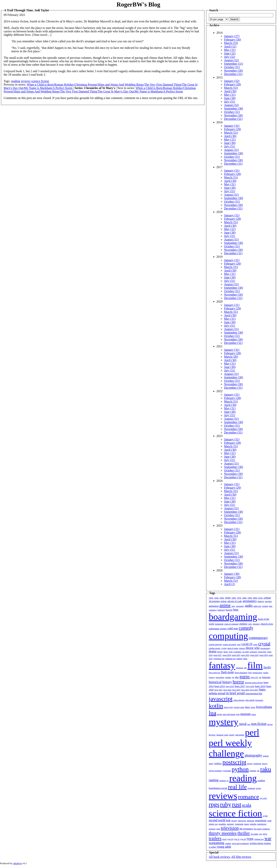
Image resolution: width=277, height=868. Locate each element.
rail (258, 771)
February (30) (232, 40)
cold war (233, 628)
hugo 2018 (250, 686)
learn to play (229, 707)
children (243, 624)
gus (260, 677)
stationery (230, 824)
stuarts (247, 824)
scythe (265, 816)
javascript (221, 699)
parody (232, 735)
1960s (234, 598)
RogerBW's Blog (138, 4)
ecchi (231, 652)
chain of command (231, 624)
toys (265, 834)
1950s (228, 598)
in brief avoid (235, 693)
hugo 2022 (228, 690)
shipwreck (242, 821)
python (240, 769)
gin (233, 677)
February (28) (232, 84)
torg (261, 834)
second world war (220, 820)
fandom (239, 659)
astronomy (240, 606)
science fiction (40, 81)
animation (214, 606)
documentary (265, 648)
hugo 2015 (220, 686)
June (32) (230, 53)
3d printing (214, 601)
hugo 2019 (260, 686)
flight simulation (241, 673)
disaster (242, 648)
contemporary (258, 638)
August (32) (231, 60)
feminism (240, 668)
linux (247, 707)
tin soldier (254, 834)
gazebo (266, 673)
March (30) (231, 357)
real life (237, 787)
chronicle (256, 624)
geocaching (220, 677)
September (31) (234, 64)
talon (218, 829)
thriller (244, 833)
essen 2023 (254, 655)
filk (245, 668)
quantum (253, 771)
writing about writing (260, 843)
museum (245, 714)
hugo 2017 (240, 686)
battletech (221, 610)
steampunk (239, 824)
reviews (26, 81)
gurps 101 (254, 677)
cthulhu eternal (214, 648)
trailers (215, 838)
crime (255, 644)
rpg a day (263, 798)
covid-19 (247, 644)
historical (215, 682)
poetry (211, 764)
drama (213, 651)
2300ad (267, 598)
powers (250, 764)
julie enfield (250, 700)
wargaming (216, 843)
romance (249, 797)
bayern (229, 610)
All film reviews (241, 857)
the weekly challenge (262, 829)
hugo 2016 (230, 686)
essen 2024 (264, 655)
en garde (246, 652)
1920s (211, 598)
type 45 (243, 839)
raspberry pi (224, 781)
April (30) (230, 91)
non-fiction (259, 724)
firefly (267, 667)
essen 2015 (262, 652)
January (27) (232, 36)
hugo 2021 (219, 690)
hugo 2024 (245, 690)
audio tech (257, 606)
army (234, 606)
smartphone (261, 820)
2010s (260, 598)
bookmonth (219, 624)
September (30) (234, 108)
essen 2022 (245, 655)
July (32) (229, 57)
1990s (250, 598)
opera (226, 735)
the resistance (246, 829)
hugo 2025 (254, 690)
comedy (246, 628)
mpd (238, 714)
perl (252, 732)
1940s (222, 598)
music (254, 714)
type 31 (237, 839)
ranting (214, 780)
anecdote (268, 601)
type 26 (230, 839)
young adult (224, 847)
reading (15, 81)
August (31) (231, 150)
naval (243, 724)
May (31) (230, 50)
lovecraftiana (264, 707)
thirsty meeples (223, 833)
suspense (212, 829)
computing (228, 636)
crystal (264, 644)
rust (237, 804)
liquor (253, 707)
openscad (220, 735)
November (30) (233, 71)
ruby (226, 804)
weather (228, 843)
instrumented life (254, 693)
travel (225, 839)
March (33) (231, 43)
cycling (224, 648)
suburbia (253, 824)
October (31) (232, 67)
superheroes (262, 824)
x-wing (212, 847)
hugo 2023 (236, 690)
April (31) (230, 46)
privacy (265, 764)
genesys (212, 677)
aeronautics (250, 601)
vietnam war (259, 839)
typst (250, 839)
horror (238, 682)
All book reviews (219, 857)
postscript (234, 762)
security (234, 821)
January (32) (232, 81)
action (223, 601)
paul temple (240, 735)
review (258, 788)
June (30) (230, 98)
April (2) (229, 584)
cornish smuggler (215, 644)
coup (239, 644)
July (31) (229, 102)
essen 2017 (218, 655)
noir (249, 724)
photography (253, 755)
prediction (257, 764)
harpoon (266, 677)
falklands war (231, 659)
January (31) (232, 126)
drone (226, 652)
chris (250, 624)
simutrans (251, 821)
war (268, 838)
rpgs (214, 804)
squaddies (222, 824)
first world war (214, 673)
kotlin (216, 706)
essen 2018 (227, 655)
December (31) (233, 74)
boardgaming (233, 617)
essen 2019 (236, 655)
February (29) (232, 129)
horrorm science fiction (254, 683)
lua (212, 713)
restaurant (251, 788)
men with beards (229, 714)
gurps (245, 677)
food (250, 673)
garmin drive (257, 673)
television (230, 828)
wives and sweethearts (240, 843)
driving (220, 652)
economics (238, 652)
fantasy (222, 665)
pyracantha (227, 771)
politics (218, 763)
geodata (228, 677)
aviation (265, 606)
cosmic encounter (229, 644)
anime (225, 605)
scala (247, 805)
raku (266, 769)
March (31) (231, 88)
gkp (237, 677)
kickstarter (259, 700)
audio (249, 606)
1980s (245, 598)
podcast (266, 756)
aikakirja (261, 601)
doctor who (253, 648)
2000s (255, 598)
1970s (239, 598)
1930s (216, 598)
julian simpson (239, 700)
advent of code (235, 601)
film (255, 665)
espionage (253, 652)
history (227, 682)
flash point (227, 672)
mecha (219, 714)
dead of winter (233, 648)
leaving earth (239, 707)
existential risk (219, 659)
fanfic (245, 659)
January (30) (232, 574)
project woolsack (215, 771)
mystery (224, 722)
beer (236, 610)
